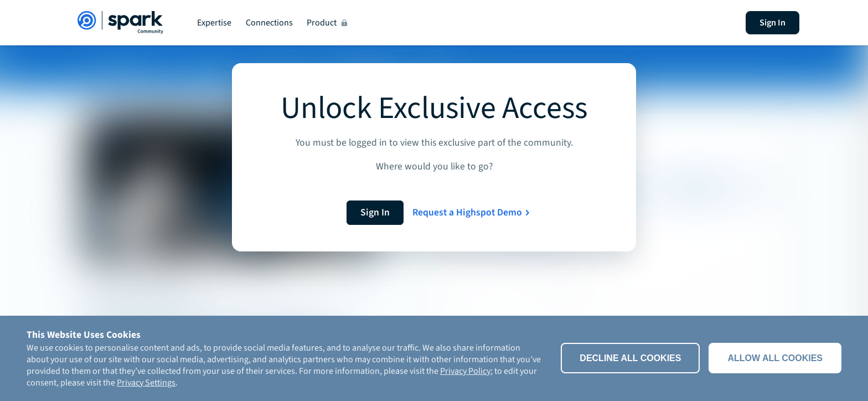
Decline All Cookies (630, 358)
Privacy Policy (465, 371)
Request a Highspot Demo (467, 212)
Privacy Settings (146, 383)
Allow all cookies (775, 358)
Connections (269, 23)
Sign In (773, 23)
